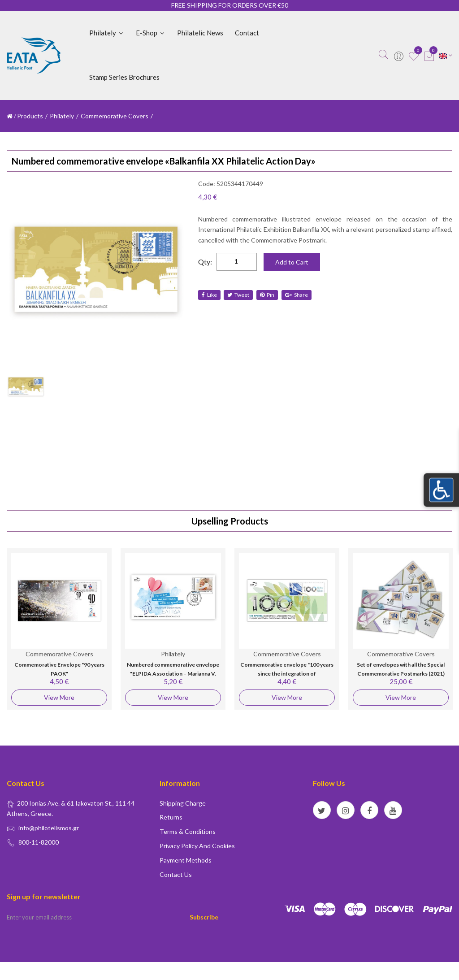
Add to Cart (292, 262)
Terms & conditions (188, 831)
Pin (268, 295)
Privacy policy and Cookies (197, 846)
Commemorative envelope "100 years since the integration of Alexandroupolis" (287, 673)
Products (30, 116)
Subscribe (204, 917)
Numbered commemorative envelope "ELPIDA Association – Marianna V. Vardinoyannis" (173, 673)
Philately (107, 33)
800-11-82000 (39, 842)
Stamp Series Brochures (124, 77)
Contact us (176, 874)
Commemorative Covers (115, 116)
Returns (171, 817)
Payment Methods (186, 860)
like (209, 295)
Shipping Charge (183, 803)
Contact (247, 33)
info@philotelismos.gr (49, 828)
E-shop (151, 33)
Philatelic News (200, 33)
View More (59, 697)
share (298, 295)
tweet (239, 295)
